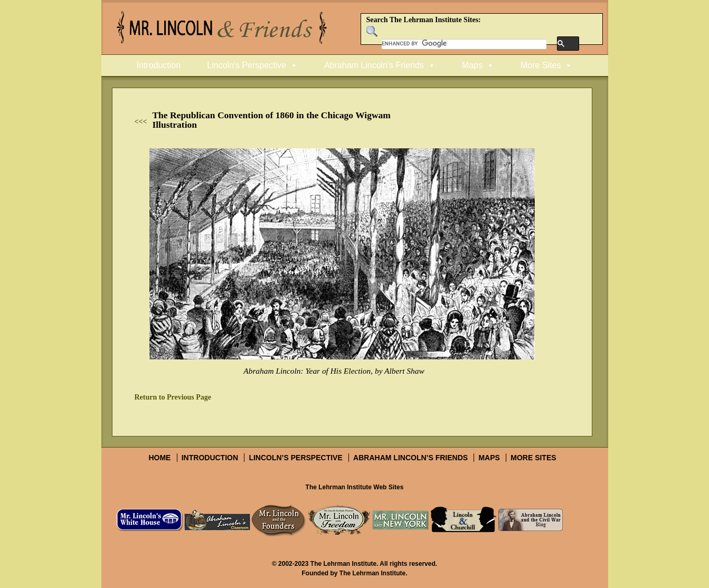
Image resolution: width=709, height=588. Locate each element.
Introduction (159, 65)
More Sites (541, 65)
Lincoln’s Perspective (295, 458)
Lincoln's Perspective (247, 65)
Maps (472, 65)
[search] (464, 44)
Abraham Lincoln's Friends (374, 65)
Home (159, 458)
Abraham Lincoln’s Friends (410, 458)
